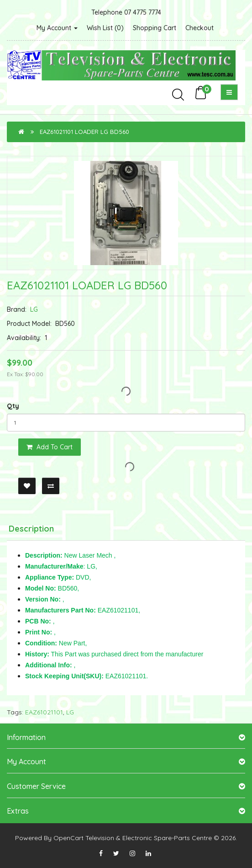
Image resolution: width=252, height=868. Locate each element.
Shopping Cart (155, 28)
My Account (57, 28)
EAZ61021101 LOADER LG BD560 (84, 132)
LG (34, 309)
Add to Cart (50, 447)
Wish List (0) (105, 28)
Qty (13, 406)
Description (31, 529)
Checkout (199, 28)
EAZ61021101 (44, 712)
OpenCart (68, 838)
